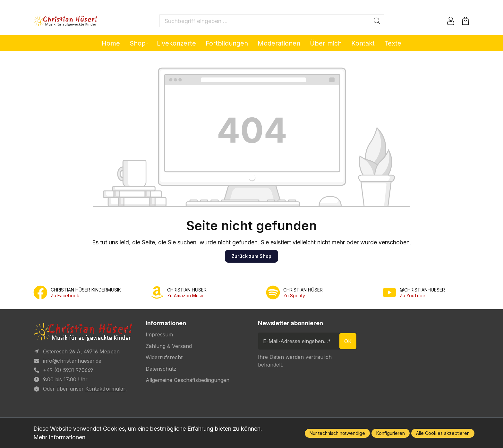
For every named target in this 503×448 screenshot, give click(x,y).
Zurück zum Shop (251, 256)
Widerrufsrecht (164, 357)
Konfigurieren (391, 433)
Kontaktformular (105, 389)
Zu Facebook (65, 296)
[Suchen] (377, 21)
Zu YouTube (413, 296)
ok (348, 341)
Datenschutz (161, 369)
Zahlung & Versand (169, 346)
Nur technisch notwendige (337, 433)
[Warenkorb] (465, 21)
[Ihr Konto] (451, 21)
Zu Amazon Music (186, 296)
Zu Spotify (294, 296)
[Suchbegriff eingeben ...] (265, 21)
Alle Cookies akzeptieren (443, 433)
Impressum (159, 334)
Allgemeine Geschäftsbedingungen (188, 380)
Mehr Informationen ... (63, 437)
